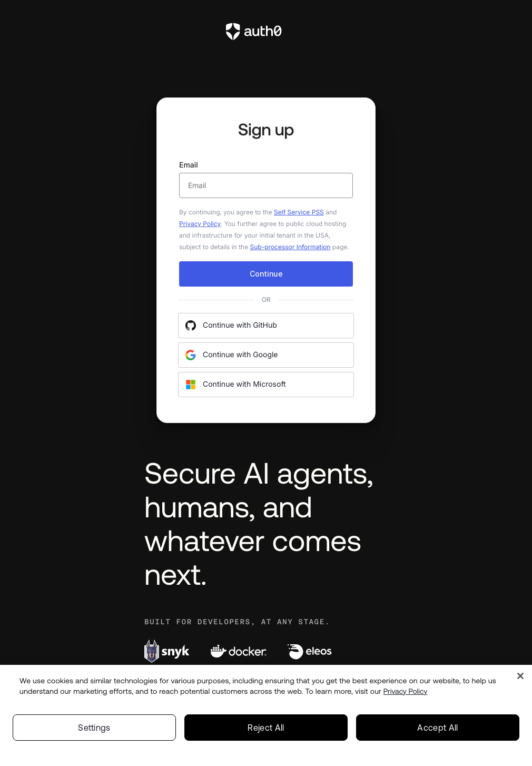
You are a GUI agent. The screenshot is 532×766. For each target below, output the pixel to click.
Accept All (437, 728)
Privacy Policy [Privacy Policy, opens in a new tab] (406, 691)
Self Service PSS (299, 212)
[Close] (520, 676)
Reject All (266, 728)
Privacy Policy (200, 224)
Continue (266, 274)
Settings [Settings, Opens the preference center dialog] (94, 728)
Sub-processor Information (290, 247)
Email (266, 179)
